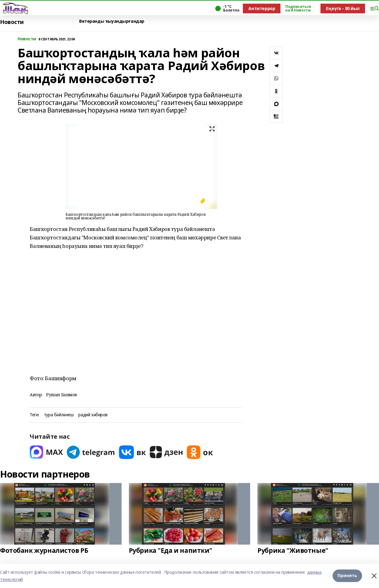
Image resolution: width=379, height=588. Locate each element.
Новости (12, 22)
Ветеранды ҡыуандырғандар (112, 21)
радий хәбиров (93, 415)
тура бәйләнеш (59, 415)
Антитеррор (262, 8)
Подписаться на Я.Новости (298, 8)
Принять (347, 576)
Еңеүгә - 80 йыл (343, 8)
